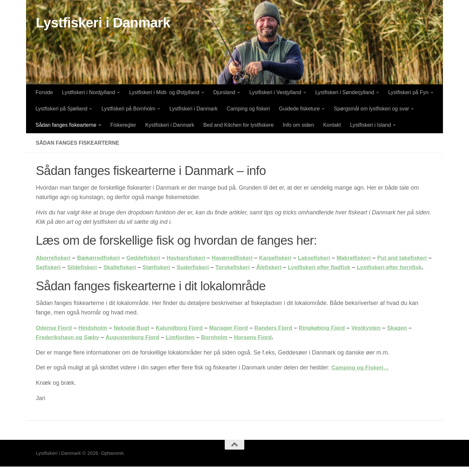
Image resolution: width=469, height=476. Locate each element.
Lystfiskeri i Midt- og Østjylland (164, 92)
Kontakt (332, 125)
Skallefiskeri (159, 267)
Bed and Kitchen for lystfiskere (238, 125)
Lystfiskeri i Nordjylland (88, 92)
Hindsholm (95, 337)
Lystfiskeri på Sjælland (61, 109)
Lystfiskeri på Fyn (408, 92)
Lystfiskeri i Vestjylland (275, 92)
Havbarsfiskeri (192, 258)
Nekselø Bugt (136, 337)
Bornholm (222, 347)
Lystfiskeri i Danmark (103, 23)
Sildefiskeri (120, 267)
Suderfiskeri (235, 267)
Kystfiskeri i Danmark (170, 125)
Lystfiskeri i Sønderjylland (345, 92)
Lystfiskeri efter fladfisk (367, 267)
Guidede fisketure (299, 109)
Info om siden (298, 125)
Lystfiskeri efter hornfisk (70, 277)
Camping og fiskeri (248, 109)
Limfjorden (186, 347)
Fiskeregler (123, 125)
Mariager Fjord (237, 337)
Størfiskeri (197, 267)
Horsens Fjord (262, 347)
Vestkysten (380, 337)
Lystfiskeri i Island (371, 125)
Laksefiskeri (326, 258)
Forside (44, 92)
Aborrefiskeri (54, 258)
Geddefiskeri (148, 258)
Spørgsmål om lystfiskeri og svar (371, 109)
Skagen (413, 337)
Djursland (224, 92)
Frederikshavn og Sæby (69, 347)
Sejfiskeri (84, 267)
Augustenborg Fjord (137, 347)
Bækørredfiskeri (101, 258)
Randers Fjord (284, 337)
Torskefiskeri (276, 267)
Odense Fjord (55, 337)
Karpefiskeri (286, 258)
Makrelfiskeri (368, 258)
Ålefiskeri (314, 267)
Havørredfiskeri (241, 258)
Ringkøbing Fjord (334, 337)
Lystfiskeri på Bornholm (128, 109)
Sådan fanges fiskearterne (66, 125)
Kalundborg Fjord (185, 337)
